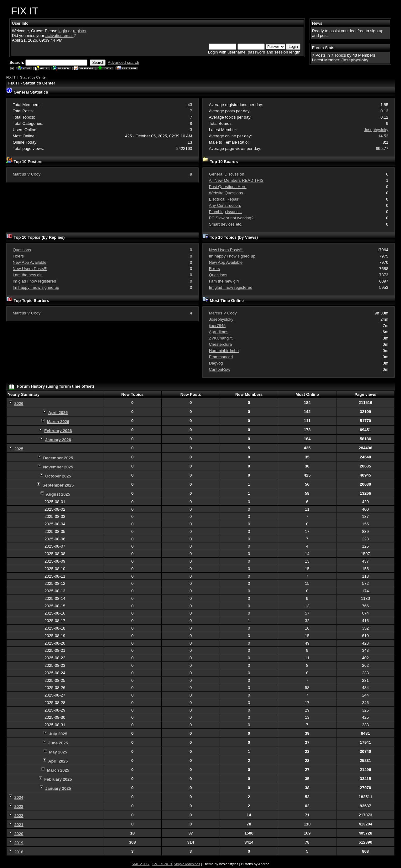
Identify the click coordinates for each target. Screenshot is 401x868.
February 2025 (58, 779)
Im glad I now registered (35, 281)
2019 (19, 843)
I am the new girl (28, 275)
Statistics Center (33, 77)
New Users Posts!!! (30, 269)
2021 (19, 825)
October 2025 (58, 476)
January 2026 (58, 440)
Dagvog (216, 363)
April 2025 (58, 761)
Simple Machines (187, 864)
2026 (19, 403)
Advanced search (123, 62)
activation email (60, 36)
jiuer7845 (217, 326)
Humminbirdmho (224, 351)
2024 (19, 797)
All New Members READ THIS (236, 180)
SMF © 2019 (162, 864)
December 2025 (58, 458)
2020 (19, 834)
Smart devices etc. (226, 224)
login (63, 31)
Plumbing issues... (226, 212)
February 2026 (58, 431)
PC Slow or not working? (231, 218)
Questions (22, 250)
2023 (19, 807)
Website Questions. (227, 193)
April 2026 (58, 413)
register (80, 31)
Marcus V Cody (27, 174)
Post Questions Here (228, 187)
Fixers (18, 256)
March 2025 (58, 770)
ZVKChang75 (221, 338)
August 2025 (58, 494)
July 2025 (58, 734)
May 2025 (58, 752)
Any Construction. (225, 205)
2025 (19, 449)
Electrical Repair (224, 199)
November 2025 (58, 467)
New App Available (30, 262)
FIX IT (11, 77)
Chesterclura (221, 344)
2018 (19, 852)
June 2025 (58, 743)
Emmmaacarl (221, 357)
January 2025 (58, 788)
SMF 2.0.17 (141, 864)
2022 (19, 816)
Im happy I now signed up (36, 287)
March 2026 (58, 422)
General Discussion (227, 174)
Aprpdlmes (219, 332)
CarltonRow (220, 369)
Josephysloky (355, 60)
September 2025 (58, 485)
